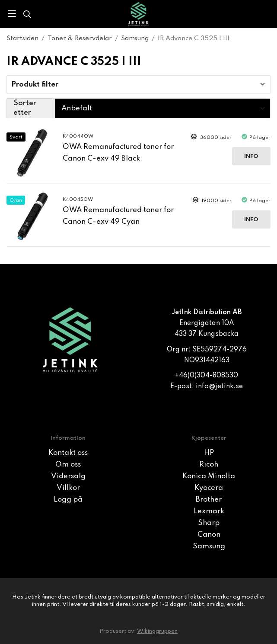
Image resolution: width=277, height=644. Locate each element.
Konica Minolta (209, 476)
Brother (209, 500)
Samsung (209, 546)
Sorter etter (25, 108)
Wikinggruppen (157, 631)
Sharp (209, 523)
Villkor (68, 488)
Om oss (68, 465)
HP (209, 453)
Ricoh (209, 465)
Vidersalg (68, 476)
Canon (209, 535)
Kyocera (209, 488)
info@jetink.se (219, 386)
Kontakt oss (68, 453)
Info (251, 156)
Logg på (68, 500)
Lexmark (209, 511)
